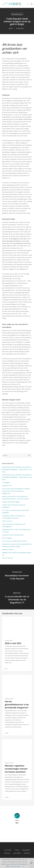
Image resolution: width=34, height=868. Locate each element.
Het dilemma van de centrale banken (13, 535)
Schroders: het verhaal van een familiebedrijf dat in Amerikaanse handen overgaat (17, 545)
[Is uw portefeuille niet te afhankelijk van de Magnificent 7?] (17, 598)
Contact (17, 850)
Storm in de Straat (7, 558)
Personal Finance (17, 14)
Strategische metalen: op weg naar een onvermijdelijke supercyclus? (14, 517)
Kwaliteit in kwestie (8, 550)
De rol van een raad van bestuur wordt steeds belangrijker (16, 511)
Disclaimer (7, 853)
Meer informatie (16, 866)
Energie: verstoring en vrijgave (11, 502)
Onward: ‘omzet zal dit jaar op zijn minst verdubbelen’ (14, 506)
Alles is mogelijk (7, 538)
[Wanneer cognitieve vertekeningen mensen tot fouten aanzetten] (17, 770)
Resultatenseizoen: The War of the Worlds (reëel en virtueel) (16, 531)
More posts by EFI (17, 829)
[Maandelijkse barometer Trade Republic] (17, 576)
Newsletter (27, 853)
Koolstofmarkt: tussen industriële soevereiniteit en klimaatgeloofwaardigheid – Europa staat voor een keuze (17, 469)
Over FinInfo (8, 850)
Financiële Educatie (11, 678)
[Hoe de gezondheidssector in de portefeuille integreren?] (17, 705)
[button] (31, 4)
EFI (12, 28)
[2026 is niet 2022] (17, 644)
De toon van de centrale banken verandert (15, 541)
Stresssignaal (6, 483)
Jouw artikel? (17, 853)
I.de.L (6, 733)
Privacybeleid (26, 850)
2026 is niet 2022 (7, 521)
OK (23, 866)
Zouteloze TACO (7, 486)
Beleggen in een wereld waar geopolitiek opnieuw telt (17, 554)
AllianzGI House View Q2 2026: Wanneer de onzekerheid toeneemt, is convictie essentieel (15, 498)
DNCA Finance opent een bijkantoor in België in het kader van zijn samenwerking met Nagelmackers (16, 491)
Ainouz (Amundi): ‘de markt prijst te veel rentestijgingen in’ (14, 525)
